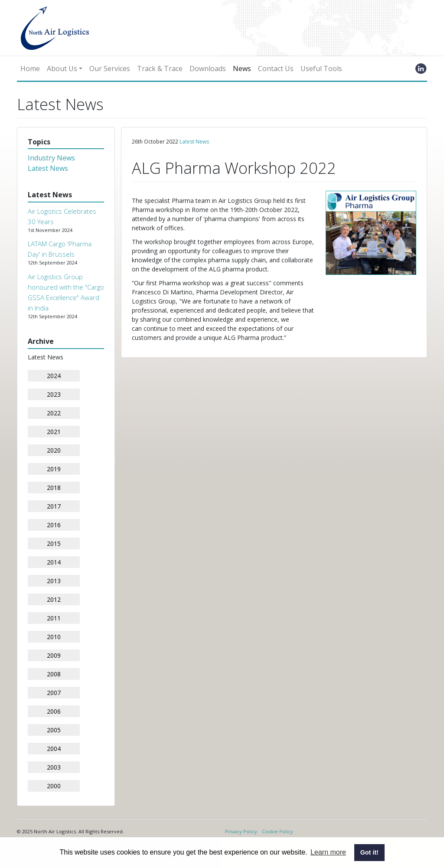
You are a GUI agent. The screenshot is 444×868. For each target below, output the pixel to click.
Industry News (51, 158)
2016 (54, 525)
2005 (54, 730)
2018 (54, 488)
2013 (54, 581)
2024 (54, 376)
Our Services (110, 69)
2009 (54, 655)
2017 (54, 506)
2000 (54, 786)
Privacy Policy (241, 831)
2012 (54, 599)
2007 (54, 693)
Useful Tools (321, 69)
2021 (54, 432)
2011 (54, 618)
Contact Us (276, 69)
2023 (54, 394)
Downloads (208, 69)
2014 (54, 562)
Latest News (48, 168)
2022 (54, 413)
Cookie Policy (277, 831)
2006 (54, 711)
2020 (54, 450)
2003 (54, 767)
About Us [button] (62, 69)
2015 (54, 543)
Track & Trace (160, 69)
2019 (54, 469)
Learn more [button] (328, 852)
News (242, 69)
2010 (54, 637)
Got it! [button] (369, 852)
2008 (54, 674)
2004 (54, 749)
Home (30, 69)
